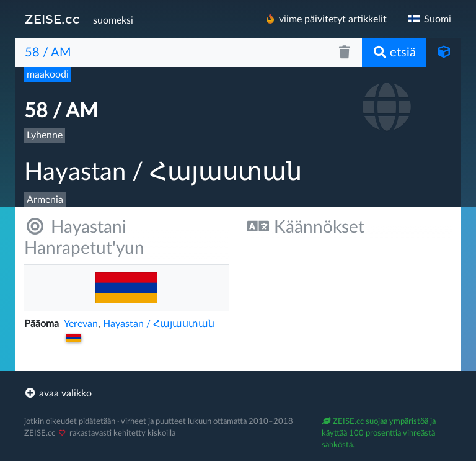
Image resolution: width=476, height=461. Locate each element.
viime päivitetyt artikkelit (325, 19)
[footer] (238, 393)
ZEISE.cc (52, 19)
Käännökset (306, 227)
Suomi (429, 19)
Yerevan (81, 324)
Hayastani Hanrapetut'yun (84, 237)
